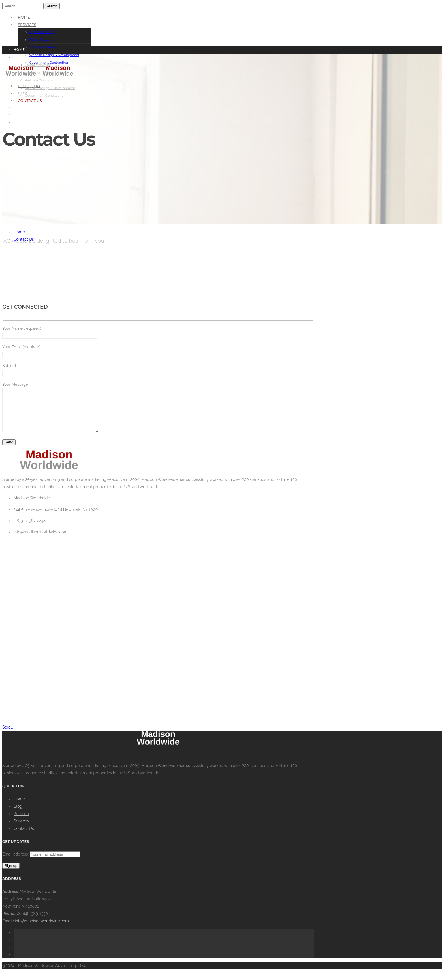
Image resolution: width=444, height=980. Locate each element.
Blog (18, 815)
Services (27, 25)
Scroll (8, 736)
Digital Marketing (42, 32)
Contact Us (24, 239)
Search (52, 6)
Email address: (16, 863)
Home (24, 17)
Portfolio (21, 822)
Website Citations (43, 47)
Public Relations (42, 40)
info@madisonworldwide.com (42, 929)
